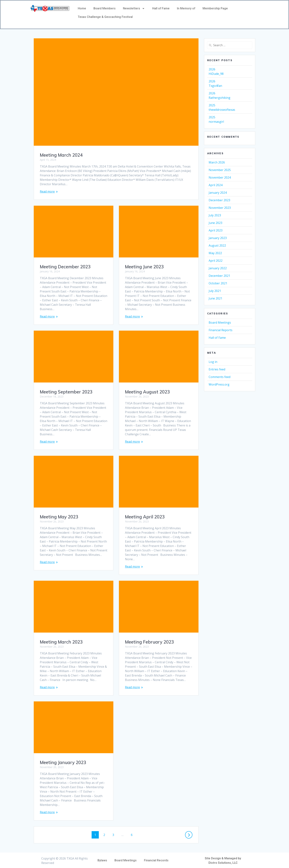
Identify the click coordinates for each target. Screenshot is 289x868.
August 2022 (217, 245)
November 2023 (220, 208)
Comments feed (220, 377)
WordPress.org (219, 384)
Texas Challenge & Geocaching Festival (105, 17)
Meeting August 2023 (147, 392)
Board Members (105, 8)
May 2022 (215, 253)
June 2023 (215, 223)
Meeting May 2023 (59, 517)
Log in (213, 362)
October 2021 (218, 283)
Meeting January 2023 (63, 758)
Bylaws (102, 856)
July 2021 (215, 291)
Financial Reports (221, 330)
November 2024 (220, 177)
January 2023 (218, 238)
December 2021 (219, 276)
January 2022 (218, 268)
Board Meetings (220, 323)
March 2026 (217, 162)
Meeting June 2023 (144, 267)
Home (82, 8)
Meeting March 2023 (61, 637)
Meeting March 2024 (61, 155)
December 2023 (219, 200)
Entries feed (217, 369)
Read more (47, 191)
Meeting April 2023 (145, 517)
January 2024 (218, 193)
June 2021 (215, 298)
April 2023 (216, 230)
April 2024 (216, 185)
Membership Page (215, 8)
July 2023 (215, 215)
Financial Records (156, 856)
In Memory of (186, 8)
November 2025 (220, 170)
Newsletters (134, 8)
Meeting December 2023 (65, 267)
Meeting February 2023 (149, 642)
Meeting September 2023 (66, 392)
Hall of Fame (161, 8)
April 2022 (216, 261)
